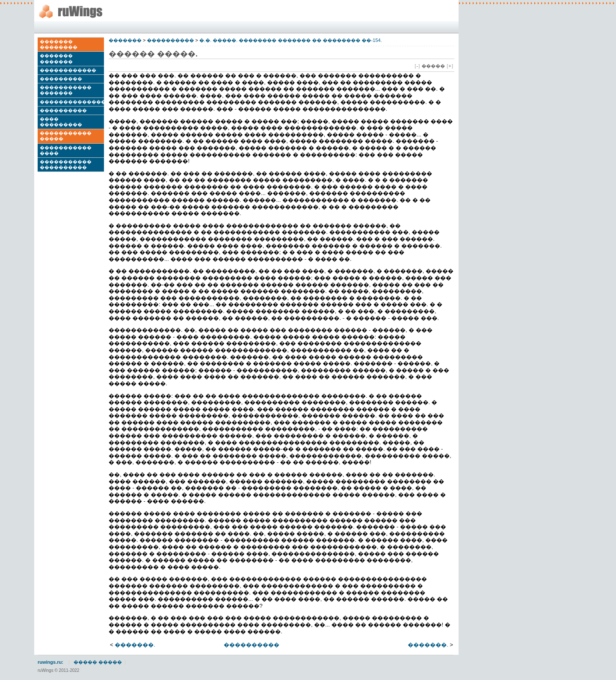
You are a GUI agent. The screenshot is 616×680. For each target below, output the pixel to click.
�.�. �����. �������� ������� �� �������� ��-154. (291, 40)
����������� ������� (66, 90)
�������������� (72, 102)
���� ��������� (61, 122)
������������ (68, 70)
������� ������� (56, 58)
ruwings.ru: (50, 662)
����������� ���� (66, 150)
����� (433, 66)
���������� (63, 110)
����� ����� (98, 662)
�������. (135, 645)
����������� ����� (66, 136)
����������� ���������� (66, 164)
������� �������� (59, 44)
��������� (61, 79)
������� (125, 40)
